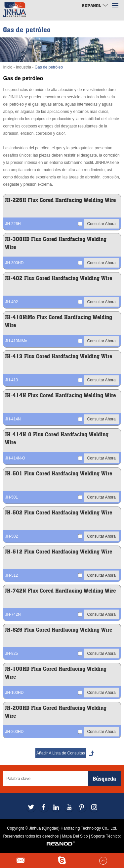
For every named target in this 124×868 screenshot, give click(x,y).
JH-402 (11, 302)
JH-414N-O (15, 458)
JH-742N (13, 614)
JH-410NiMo (16, 341)
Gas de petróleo (49, 67)
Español (95, 5)
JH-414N (13, 419)
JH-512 (11, 575)
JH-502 (11, 536)
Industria (23, 67)
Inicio (8, 67)
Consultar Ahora (102, 223)
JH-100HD (14, 693)
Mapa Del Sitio (75, 836)
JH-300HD (14, 263)
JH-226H (13, 224)
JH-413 (11, 380)
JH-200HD (14, 732)
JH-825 (11, 653)
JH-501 (11, 497)
